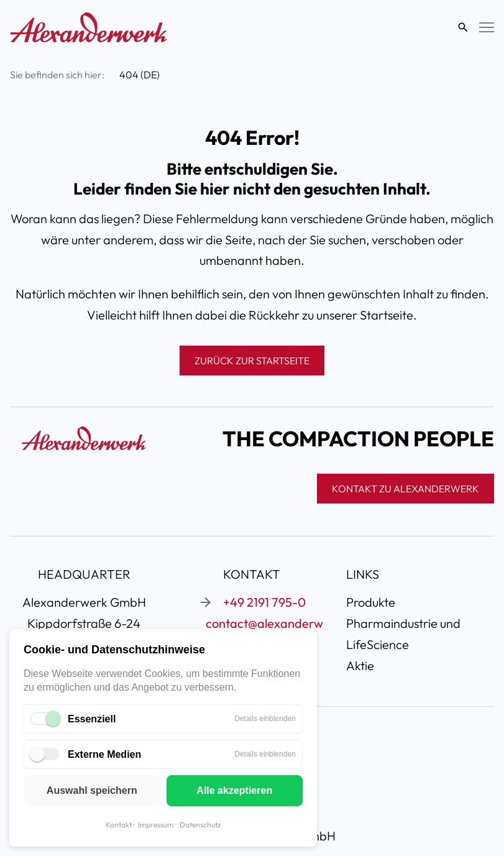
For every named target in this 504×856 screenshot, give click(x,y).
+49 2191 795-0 (264, 602)
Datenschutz (200, 825)
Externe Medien (104, 754)
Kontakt (119, 825)
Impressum (156, 825)
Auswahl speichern (92, 790)
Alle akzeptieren (234, 790)
